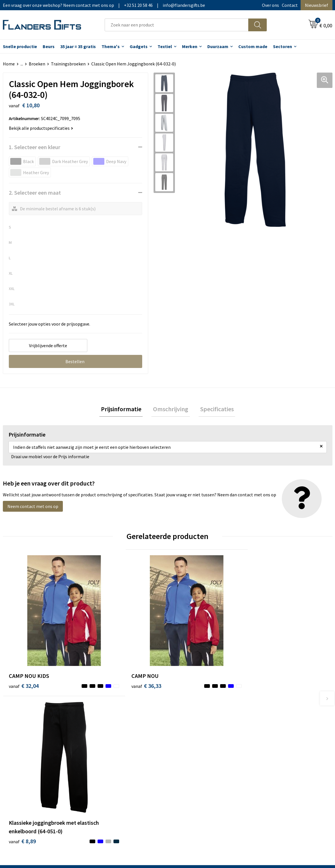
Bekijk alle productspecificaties (41, 128)
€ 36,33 (106, 647)
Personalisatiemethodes (199, 743)
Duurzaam (218, 46)
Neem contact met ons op (33, 508)
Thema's (111, 46)
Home (9, 64)
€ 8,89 (187, 664)
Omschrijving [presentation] (171, 410)
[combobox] (177, 25)
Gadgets (139, 46)
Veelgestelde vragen (113, 735)
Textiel (165, 46)
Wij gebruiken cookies (277, 726)
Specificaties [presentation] (214, 410)
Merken (190, 46)
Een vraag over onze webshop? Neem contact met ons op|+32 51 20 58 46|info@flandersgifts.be (104, 5)
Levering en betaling (195, 726)
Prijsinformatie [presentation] (124, 410)
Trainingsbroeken (68, 64)
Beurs (49, 46)
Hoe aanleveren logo (195, 752)
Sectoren (283, 46)
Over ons (270, 5)
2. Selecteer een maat (35, 193)
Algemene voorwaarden (279, 717)
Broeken (37, 64)
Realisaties (185, 717)
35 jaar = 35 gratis (78, 46)
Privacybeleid (269, 735)
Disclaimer (267, 743)
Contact (290, 5)
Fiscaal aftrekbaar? (193, 735)
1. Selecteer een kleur (35, 147)
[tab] (124, 410)
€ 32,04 (24, 647)
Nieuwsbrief (317, 5)
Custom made (253, 46)
